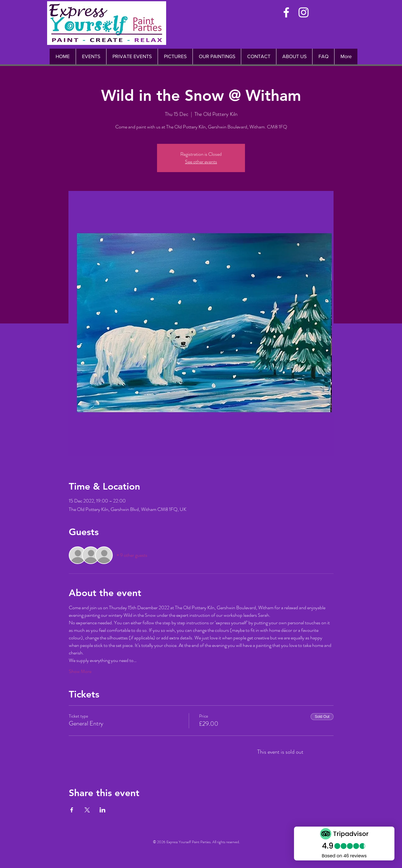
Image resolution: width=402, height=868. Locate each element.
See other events (201, 162)
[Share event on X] (87, 810)
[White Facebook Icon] (286, 12)
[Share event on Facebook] (72, 810)
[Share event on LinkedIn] (103, 810)
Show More (80, 671)
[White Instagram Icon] (304, 12)
